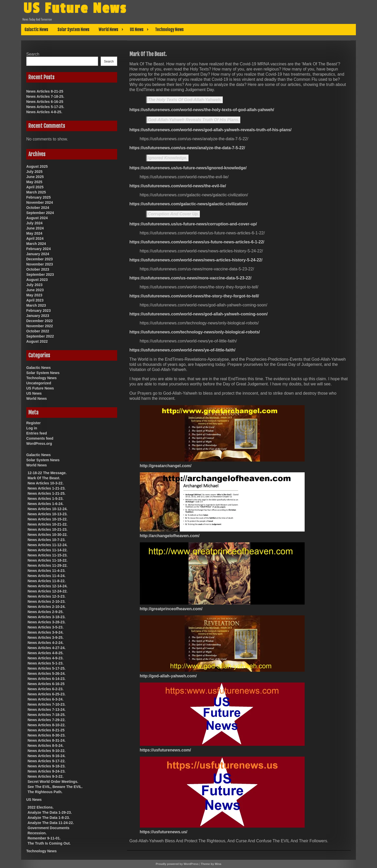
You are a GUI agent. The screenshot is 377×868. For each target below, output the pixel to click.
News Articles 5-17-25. (45, 107)
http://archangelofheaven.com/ (170, 536)
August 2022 (37, 341)
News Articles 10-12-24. (48, 509)
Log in (32, 428)
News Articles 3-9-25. (46, 637)
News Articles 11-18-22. (48, 560)
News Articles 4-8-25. (44, 112)
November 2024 (40, 202)
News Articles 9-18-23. (46, 766)
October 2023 (38, 269)
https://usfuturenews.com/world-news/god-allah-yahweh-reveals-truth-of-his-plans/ (211, 130)
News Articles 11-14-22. (48, 550)
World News (108, 30)
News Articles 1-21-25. (46, 493)
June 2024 (35, 228)
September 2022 (40, 336)
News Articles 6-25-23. (46, 694)
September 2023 (40, 274)
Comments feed (40, 438)
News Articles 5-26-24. (46, 674)
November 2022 (40, 326)
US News (137, 30)
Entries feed (37, 433)
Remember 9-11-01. (44, 838)
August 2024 (37, 218)
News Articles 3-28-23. (46, 622)
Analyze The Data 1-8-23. (49, 818)
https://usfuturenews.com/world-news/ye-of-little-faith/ (183, 350)
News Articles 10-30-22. (48, 535)
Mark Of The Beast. (44, 478)
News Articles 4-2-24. (46, 643)
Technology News (169, 30)
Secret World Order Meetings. (53, 782)
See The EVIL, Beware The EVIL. (55, 787)
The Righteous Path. (45, 792)
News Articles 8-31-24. (46, 740)
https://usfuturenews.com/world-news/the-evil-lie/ (178, 186)
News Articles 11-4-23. (46, 571)
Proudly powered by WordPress (177, 864)
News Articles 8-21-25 (45, 91)
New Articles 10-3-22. (46, 483)
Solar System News (73, 30)
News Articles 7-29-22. (46, 720)
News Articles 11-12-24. (48, 545)
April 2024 (35, 238)
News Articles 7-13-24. (46, 710)
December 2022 (40, 321)
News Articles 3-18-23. (46, 617)
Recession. (37, 833)
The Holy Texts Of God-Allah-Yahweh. (185, 100)
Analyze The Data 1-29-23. (50, 812)
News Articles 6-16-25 (45, 102)
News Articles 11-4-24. (46, 576)
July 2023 (34, 285)
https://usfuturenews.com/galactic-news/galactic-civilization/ (189, 204)
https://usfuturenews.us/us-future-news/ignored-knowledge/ (188, 168)
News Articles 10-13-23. (48, 514)
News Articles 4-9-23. (46, 658)
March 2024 (36, 244)
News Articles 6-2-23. (46, 689)
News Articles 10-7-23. (46, 540)
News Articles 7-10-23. (46, 704)
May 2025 (34, 182)
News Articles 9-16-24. (46, 756)
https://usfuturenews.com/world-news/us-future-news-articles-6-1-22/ (197, 242)
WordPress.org (39, 444)
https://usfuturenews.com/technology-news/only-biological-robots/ (195, 332)
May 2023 (34, 295)
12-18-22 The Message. (47, 473)
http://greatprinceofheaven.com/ (171, 609)
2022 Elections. (41, 807)
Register (33, 423)
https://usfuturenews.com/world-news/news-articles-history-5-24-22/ (196, 260)
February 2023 (38, 311)
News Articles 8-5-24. (46, 746)
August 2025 (37, 166)
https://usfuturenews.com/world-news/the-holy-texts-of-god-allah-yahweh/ (202, 110)
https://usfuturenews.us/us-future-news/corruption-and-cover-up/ (193, 224)
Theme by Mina (211, 864)
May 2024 (34, 233)
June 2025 (35, 177)
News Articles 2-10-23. (46, 601)
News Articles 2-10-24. (46, 607)
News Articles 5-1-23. (46, 663)
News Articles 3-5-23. (46, 627)
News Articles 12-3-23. (46, 596)
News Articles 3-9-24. (46, 632)
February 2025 (38, 197)
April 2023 (35, 300)
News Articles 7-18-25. (45, 96)
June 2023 (35, 290)
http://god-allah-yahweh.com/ (168, 676)
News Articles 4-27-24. (46, 648)
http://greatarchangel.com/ (166, 466)
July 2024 (34, 223)
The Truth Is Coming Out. (49, 843)
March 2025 (36, 192)
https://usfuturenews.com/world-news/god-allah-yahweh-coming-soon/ (199, 314)
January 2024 (38, 254)
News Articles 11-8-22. (46, 581)
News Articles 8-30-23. (46, 735)
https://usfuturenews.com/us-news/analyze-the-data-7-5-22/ (187, 148)
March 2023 (36, 305)
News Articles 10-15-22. (48, 519)
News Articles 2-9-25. (46, 612)
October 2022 (38, 331)
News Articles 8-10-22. (46, 725)
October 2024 (38, 208)
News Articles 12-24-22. (48, 591)
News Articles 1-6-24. (46, 504)
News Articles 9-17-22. (46, 761)
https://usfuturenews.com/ (165, 750)
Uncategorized (39, 383)
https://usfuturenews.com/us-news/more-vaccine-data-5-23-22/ (191, 278)
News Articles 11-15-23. (48, 555)
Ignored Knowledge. (168, 158)
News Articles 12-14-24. (48, 586)
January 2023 (38, 316)
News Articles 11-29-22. (48, 565)
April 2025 (35, 187)
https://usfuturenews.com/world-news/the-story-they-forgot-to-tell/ (194, 296)
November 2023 (40, 264)
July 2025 (34, 172)
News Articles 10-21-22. (48, 524)
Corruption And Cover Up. (174, 214)
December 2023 (40, 259)
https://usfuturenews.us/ (164, 832)
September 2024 (40, 213)
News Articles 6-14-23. (46, 679)
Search (33, 54)
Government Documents (49, 828)
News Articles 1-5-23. (46, 499)
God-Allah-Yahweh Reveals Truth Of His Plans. (194, 120)
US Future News (75, 8)
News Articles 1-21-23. (46, 488)
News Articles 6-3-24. (46, 699)
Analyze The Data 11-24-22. (51, 823)
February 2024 (38, 249)
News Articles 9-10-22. (46, 751)
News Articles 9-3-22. (46, 776)
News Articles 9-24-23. (46, 771)
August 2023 (37, 280)
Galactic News (36, 30)
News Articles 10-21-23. (48, 529)
